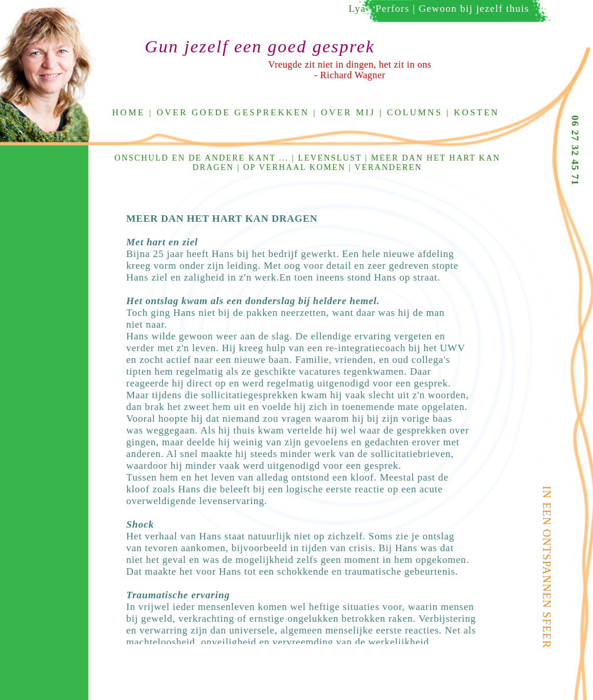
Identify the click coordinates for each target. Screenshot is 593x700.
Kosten (477, 112)
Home (129, 112)
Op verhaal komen (294, 167)
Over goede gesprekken (233, 112)
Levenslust (330, 158)
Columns (415, 112)
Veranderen (389, 167)
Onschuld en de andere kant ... (202, 158)
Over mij (348, 112)
